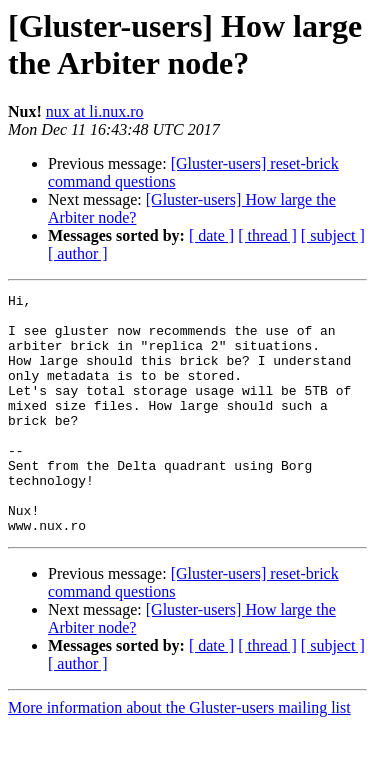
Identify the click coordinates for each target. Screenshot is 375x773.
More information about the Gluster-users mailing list (179, 755)
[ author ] (78, 253)
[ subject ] (333, 235)
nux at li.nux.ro (95, 111)
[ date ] (211, 235)
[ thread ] (267, 235)
